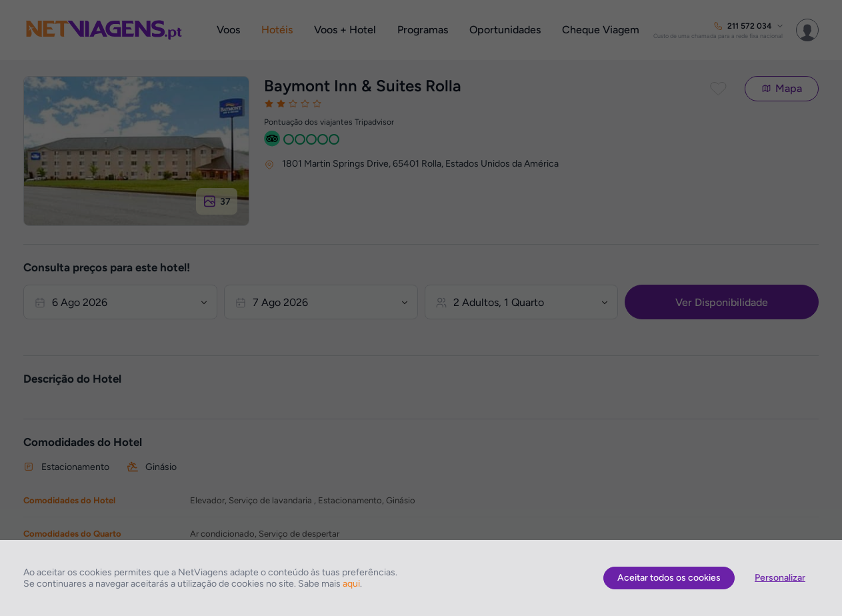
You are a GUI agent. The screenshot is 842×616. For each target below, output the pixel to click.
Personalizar (780, 578)
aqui (351, 584)
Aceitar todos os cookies (669, 578)
